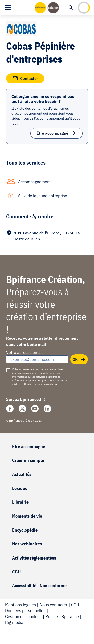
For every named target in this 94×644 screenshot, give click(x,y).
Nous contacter (54, 605)
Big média (14, 622)
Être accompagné (57, 132)
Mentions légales (20, 605)
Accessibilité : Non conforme (39, 586)
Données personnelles (25, 610)
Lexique (20, 488)
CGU (16, 572)
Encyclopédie (25, 530)
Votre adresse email (24, 352)
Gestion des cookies (23, 616)
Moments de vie (27, 516)
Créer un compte (28, 460)
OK (79, 358)
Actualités (22, 474)
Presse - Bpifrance (62, 616)
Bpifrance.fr (31, 399)
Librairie (20, 502)
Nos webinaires (27, 544)
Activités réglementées (34, 558)
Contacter (25, 77)
